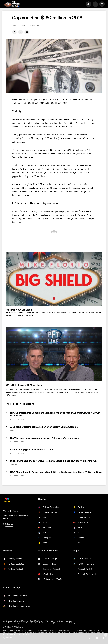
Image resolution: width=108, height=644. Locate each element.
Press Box (68, 621)
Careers (25, 621)
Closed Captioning (36, 621)
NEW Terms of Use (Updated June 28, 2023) (20, 623)
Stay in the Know (11, 511)
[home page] (13, 4)
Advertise (17, 621)
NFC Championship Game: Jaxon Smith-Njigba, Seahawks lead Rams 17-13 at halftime (56, 472)
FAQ (46, 621)
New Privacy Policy (46, 623)
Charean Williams (17, 419)
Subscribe (9, 524)
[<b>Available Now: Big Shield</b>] (54, 279)
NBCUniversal (18, 627)
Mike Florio (15, 431)
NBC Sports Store (56, 621)
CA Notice (58, 623)
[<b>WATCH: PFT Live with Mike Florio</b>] (54, 354)
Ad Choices (8, 621)
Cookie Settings (70, 623)
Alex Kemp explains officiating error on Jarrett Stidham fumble (44, 427)
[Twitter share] (21, 32)
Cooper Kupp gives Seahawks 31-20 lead (32, 450)
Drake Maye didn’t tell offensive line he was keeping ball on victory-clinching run (53, 461)
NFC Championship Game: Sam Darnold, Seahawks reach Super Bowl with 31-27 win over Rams (55, 414)
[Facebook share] (14, 32)
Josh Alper (14, 465)
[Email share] (27, 32)
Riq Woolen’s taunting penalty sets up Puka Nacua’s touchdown (45, 438)
